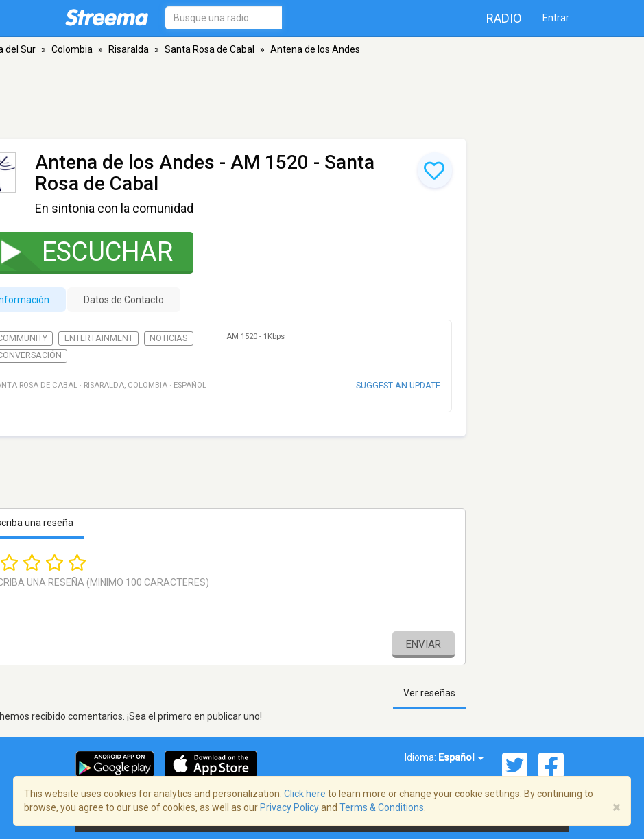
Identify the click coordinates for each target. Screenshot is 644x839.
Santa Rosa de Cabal (210, 49)
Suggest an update (398, 385)
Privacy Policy (289, 807)
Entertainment (99, 338)
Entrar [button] (556, 18)
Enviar (424, 644)
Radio (504, 18)
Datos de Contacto (124, 300)
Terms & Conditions (382, 807)
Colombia (72, 49)
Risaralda (129, 49)
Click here (305, 794)
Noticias (168, 338)
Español (461, 757)
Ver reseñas (429, 693)
